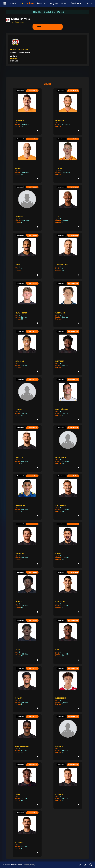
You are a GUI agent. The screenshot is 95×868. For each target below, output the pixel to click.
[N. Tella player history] (68, 641)
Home (13, 3)
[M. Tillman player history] (27, 689)
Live (21, 3)
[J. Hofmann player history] (27, 545)
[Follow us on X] (85, 865)
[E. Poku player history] (27, 785)
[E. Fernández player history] (27, 497)
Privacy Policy (29, 865)
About (65, 3)
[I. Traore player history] (27, 400)
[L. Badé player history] (27, 256)
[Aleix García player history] (68, 497)
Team (38, 27)
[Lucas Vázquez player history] (68, 400)
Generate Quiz (32, 91)
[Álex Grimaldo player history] (68, 256)
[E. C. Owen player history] (68, 737)
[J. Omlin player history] (68, 160)
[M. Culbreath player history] (68, 449)
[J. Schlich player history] (27, 208)
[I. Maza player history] (68, 545)
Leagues (54, 3)
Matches (42, 3)
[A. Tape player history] (27, 641)
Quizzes (30, 3)
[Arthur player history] (68, 208)
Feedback (76, 3)
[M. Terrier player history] (27, 834)
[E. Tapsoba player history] (68, 352)
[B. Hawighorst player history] (27, 304)
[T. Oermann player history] (68, 304)
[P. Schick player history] (68, 785)
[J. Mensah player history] (27, 593)
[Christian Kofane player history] (27, 737)
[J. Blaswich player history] (27, 112)
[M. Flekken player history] (68, 112)
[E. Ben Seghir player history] (68, 689)
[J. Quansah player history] (27, 352)
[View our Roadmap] (91, 865)
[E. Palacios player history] (68, 593)
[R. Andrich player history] (27, 449)
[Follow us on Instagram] (80, 865)
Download (20, 91)
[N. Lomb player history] (27, 160)
